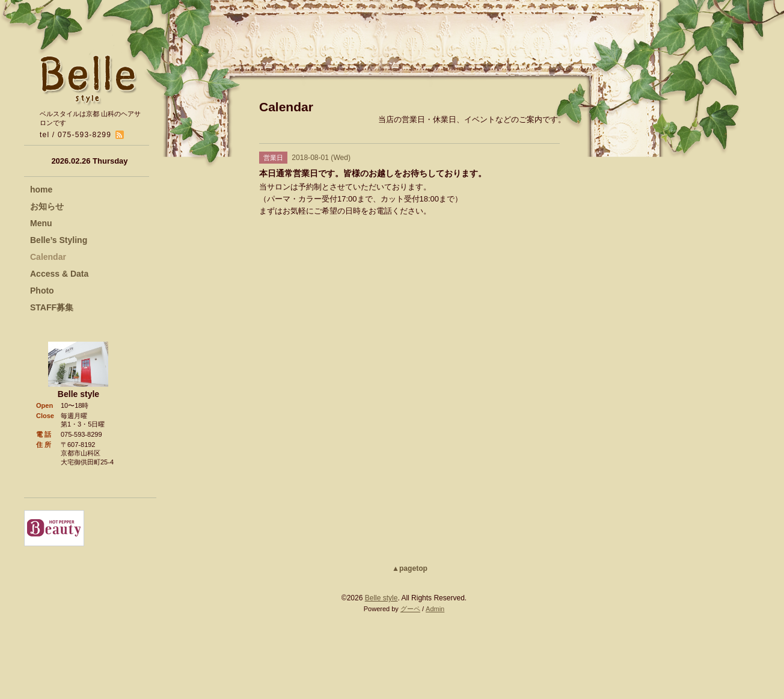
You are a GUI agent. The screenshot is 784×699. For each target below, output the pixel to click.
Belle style (381, 598)
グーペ (410, 609)
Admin (435, 609)
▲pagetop (410, 568)
